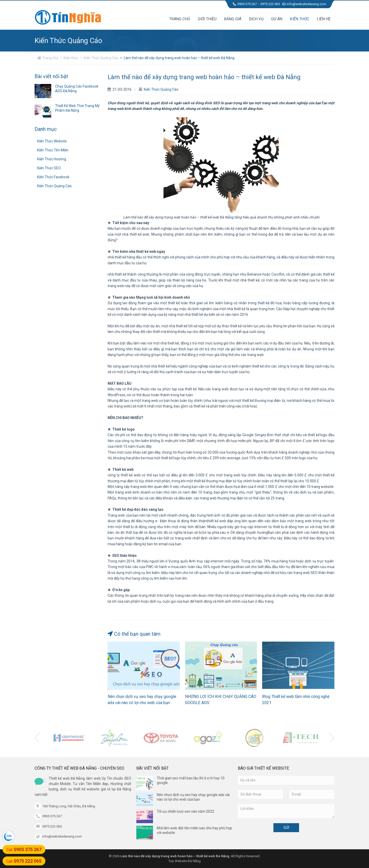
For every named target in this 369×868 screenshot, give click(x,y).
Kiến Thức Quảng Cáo (101, 58)
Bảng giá (233, 19)
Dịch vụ (256, 19)
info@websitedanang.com (304, 4)
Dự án (277, 19)
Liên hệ (324, 19)
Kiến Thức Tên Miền (53, 150)
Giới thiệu (207, 19)
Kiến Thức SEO (49, 168)
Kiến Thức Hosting (52, 159)
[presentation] (37, 738)
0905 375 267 (245, 4)
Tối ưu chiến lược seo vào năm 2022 (186, 811)
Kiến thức (300, 19)
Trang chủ (180, 19)
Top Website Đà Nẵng (184, 861)
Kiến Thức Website (52, 141)
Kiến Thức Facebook (53, 177)
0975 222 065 (270, 4)
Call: (24, 849)
